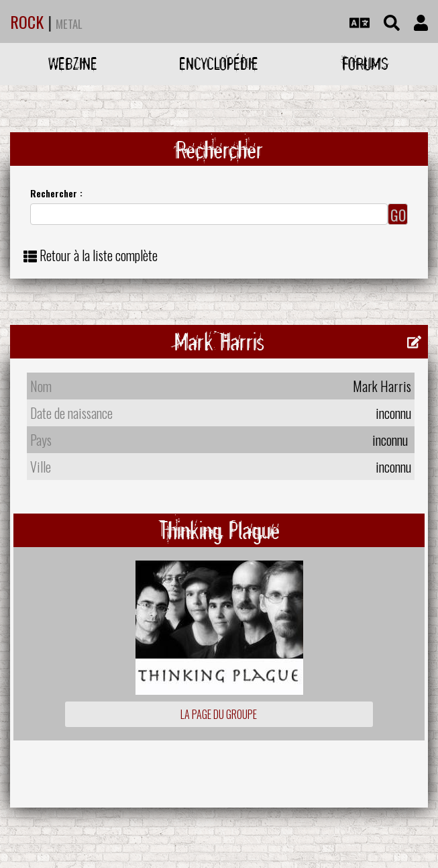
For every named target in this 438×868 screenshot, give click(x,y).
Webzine (73, 63)
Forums (365, 63)
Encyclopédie (219, 63)
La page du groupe (219, 714)
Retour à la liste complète (99, 255)
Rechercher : (56, 193)
